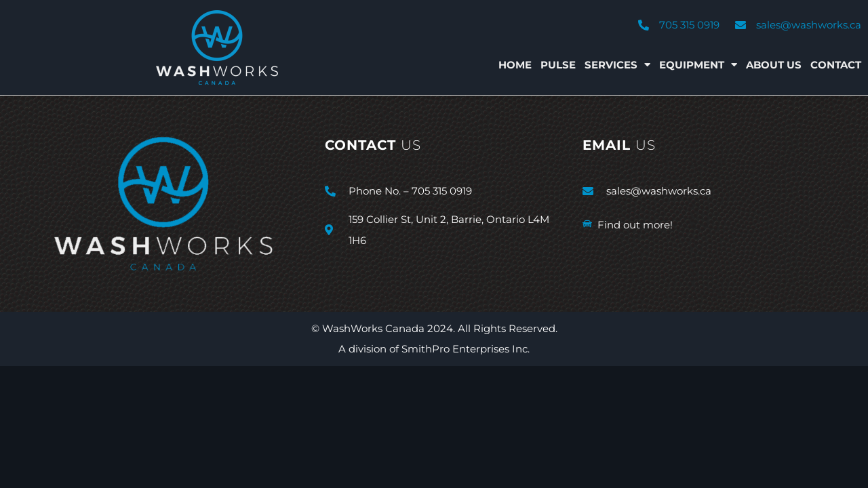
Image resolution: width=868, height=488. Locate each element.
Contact (836, 65)
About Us (774, 65)
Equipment (698, 65)
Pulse (558, 65)
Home (515, 65)
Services (617, 65)
